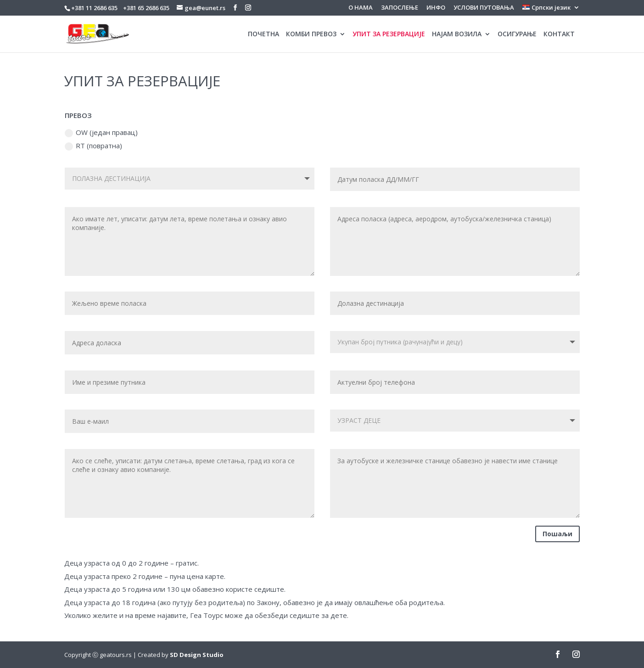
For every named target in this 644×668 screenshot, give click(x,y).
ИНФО (436, 8)
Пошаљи (557, 534)
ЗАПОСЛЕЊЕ (400, 8)
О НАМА (361, 8)
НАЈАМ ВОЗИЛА (457, 34)
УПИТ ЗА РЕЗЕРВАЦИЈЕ (389, 34)
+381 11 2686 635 (94, 8)
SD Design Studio (197, 655)
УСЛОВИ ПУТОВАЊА (484, 8)
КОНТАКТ (559, 34)
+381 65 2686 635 (146, 8)
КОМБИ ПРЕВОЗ (311, 34)
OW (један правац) (101, 132)
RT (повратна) (93, 146)
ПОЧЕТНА (263, 34)
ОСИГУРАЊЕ (517, 34)
